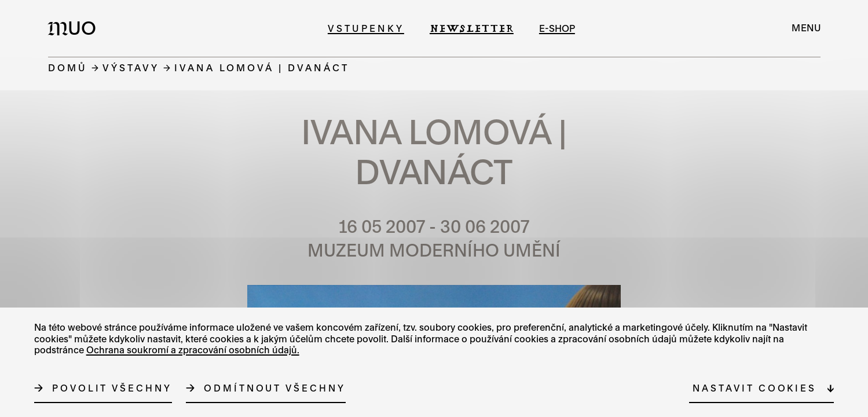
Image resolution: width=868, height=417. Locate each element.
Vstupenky (366, 28)
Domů (68, 67)
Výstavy (131, 67)
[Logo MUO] (75, 28)
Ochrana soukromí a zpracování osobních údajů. (193, 350)
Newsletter (472, 28)
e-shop (557, 28)
